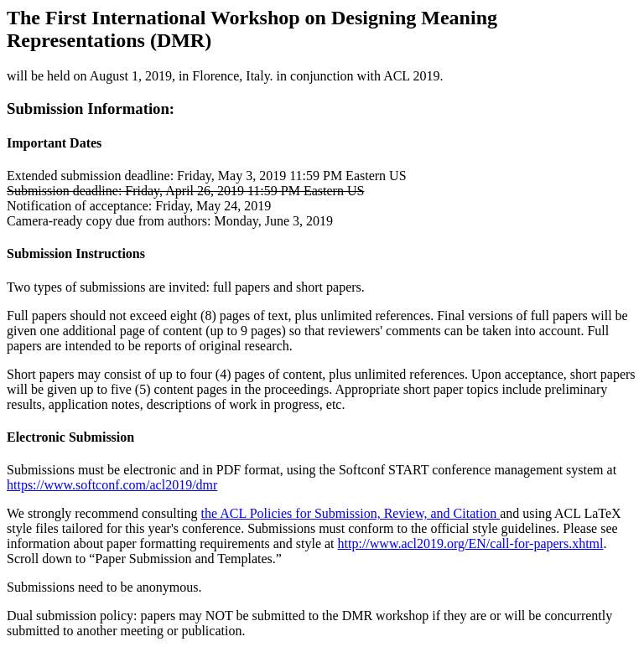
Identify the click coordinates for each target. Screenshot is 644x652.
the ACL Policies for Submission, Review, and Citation (351, 513)
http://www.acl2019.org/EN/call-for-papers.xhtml (471, 543)
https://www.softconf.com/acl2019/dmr (112, 485)
